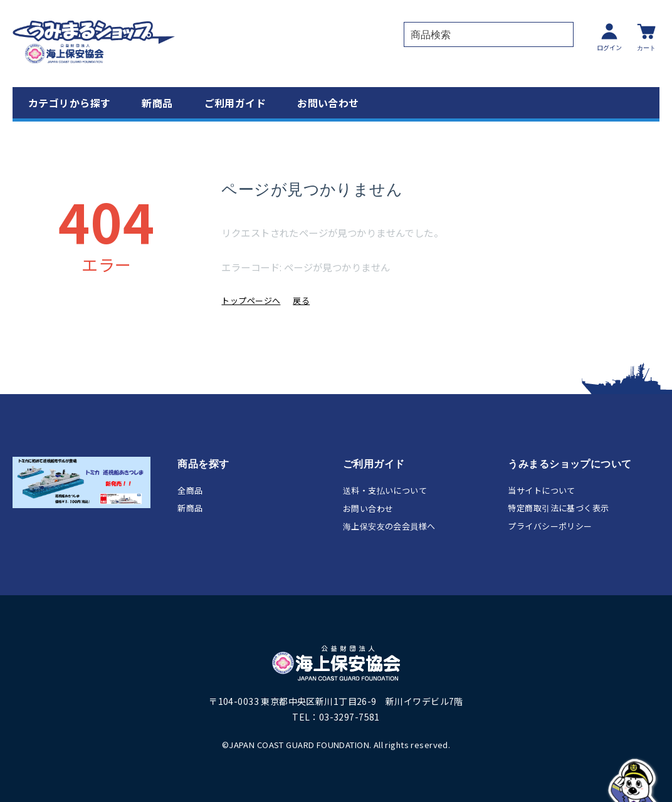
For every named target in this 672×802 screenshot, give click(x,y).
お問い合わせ (328, 103)
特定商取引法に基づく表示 (558, 508)
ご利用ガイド (235, 103)
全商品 (190, 490)
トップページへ (251, 300)
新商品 (157, 103)
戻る (301, 300)
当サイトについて (541, 490)
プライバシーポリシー (550, 526)
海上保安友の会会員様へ (389, 526)
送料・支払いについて (385, 490)
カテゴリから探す (69, 103)
